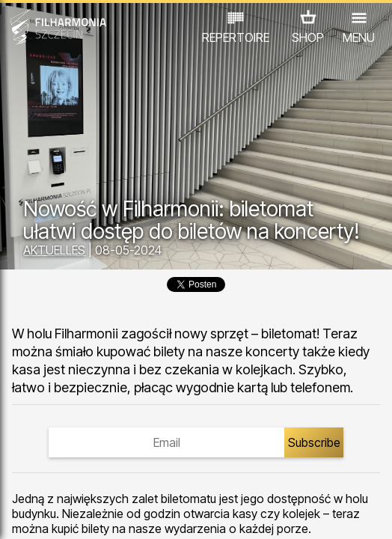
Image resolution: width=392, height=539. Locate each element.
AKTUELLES (54, 250)
